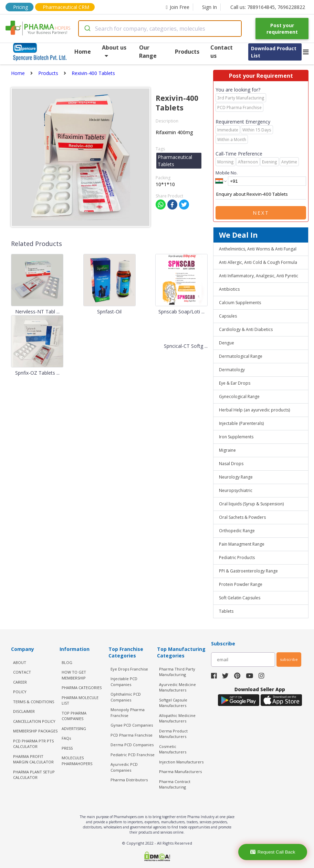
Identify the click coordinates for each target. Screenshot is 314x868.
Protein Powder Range (241, 584)
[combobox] (160, 29)
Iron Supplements (236, 437)
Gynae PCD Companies (132, 725)
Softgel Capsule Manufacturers (173, 703)
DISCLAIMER (24, 711)
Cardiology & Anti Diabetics (246, 329)
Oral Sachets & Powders (242, 517)
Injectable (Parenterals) (241, 423)
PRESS (67, 748)
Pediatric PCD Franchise (133, 755)
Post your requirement (282, 29)
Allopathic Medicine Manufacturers (177, 718)
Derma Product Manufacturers (173, 734)
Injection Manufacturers (181, 762)
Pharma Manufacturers (180, 771)
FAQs (66, 738)
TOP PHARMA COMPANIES (74, 716)
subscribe (289, 659)
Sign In (210, 7)
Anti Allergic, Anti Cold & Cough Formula (258, 262)
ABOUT (20, 662)
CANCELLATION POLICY (34, 721)
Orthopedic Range (237, 531)
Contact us (222, 52)
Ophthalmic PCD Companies (126, 697)
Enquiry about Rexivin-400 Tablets (261, 194)
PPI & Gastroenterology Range (248, 571)
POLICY (20, 692)
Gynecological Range (239, 397)
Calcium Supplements (240, 303)
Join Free (178, 7)
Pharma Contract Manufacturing (175, 784)
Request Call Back (273, 852)
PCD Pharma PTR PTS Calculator (33, 744)
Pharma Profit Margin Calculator (33, 759)
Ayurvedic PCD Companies (124, 767)
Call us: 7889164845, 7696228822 (268, 7)
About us (114, 51)
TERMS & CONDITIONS (34, 702)
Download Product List (274, 52)
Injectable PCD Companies (124, 682)
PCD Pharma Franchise (132, 735)
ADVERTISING (74, 728)
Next (261, 213)
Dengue (227, 343)
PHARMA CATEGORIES (82, 688)
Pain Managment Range (242, 544)
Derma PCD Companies (132, 745)
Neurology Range (236, 477)
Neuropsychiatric (236, 490)
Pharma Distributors (129, 780)
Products (187, 52)
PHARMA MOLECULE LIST (80, 700)
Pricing (20, 7)
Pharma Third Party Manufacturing (177, 672)
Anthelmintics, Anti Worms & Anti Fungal (258, 249)
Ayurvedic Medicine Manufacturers (177, 687)
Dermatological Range (241, 356)
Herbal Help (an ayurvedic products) (254, 410)
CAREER (20, 682)
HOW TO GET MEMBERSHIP (74, 675)
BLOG (67, 662)
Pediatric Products (237, 558)
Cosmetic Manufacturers (173, 749)
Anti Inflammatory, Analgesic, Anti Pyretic (259, 276)
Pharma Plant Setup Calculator (34, 775)
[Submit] (87, 29)
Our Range (148, 52)
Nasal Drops (231, 464)
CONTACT (22, 672)
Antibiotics (229, 289)
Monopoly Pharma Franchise (128, 712)
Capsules (228, 316)
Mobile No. (227, 173)
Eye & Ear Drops (235, 383)
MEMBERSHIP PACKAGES (35, 731)
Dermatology (232, 370)
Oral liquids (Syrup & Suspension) (251, 504)
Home (83, 52)
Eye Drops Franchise (129, 669)
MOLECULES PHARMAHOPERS (77, 761)
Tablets (226, 611)
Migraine (227, 450)
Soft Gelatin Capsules (240, 598)
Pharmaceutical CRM (66, 7)
